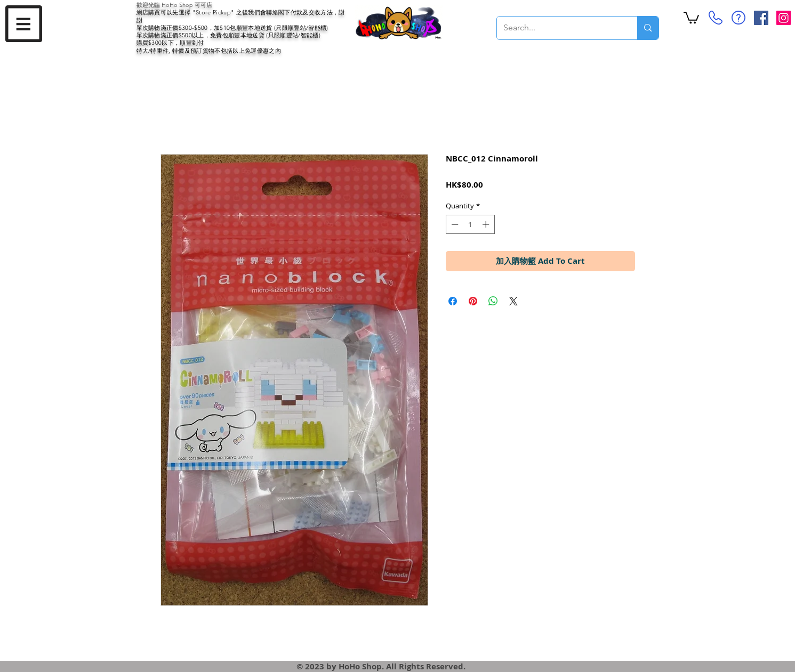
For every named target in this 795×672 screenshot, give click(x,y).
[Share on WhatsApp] (493, 301)
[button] (24, 24)
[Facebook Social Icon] (761, 18)
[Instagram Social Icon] (784, 18)
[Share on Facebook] (453, 301)
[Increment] (487, 224)
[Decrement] (454, 224)
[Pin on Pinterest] (473, 301)
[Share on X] (513, 301)
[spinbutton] (470, 224)
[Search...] (559, 28)
